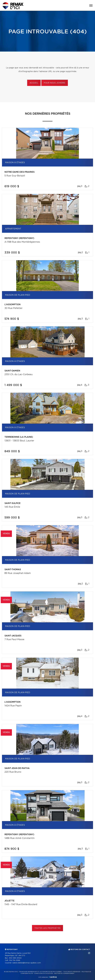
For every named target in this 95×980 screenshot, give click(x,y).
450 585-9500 (15, 958)
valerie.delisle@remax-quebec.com (26, 963)
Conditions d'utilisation (43, 973)
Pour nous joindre (55, 83)
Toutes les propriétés (48, 928)
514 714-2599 (15, 960)
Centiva (53, 977)
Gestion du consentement (64, 973)
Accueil (34, 83)
